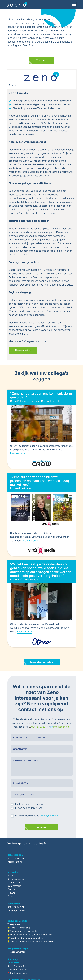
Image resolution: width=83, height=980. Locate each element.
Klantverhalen (14, 886)
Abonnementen (18, 952)
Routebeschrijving (19, 973)
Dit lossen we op (16, 879)
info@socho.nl (61, 727)
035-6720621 (39, 727)
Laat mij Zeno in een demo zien (33, 804)
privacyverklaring (50, 816)
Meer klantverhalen (42, 662)
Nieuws (11, 893)
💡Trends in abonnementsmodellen (25, 938)
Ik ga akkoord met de (37, 816)
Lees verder (17, 453)
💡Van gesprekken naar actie (22, 931)
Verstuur (41, 827)
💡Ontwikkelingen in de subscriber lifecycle (29, 935)
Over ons (12, 889)
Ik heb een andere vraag (29, 808)
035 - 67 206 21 (16, 858)
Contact (41, 60)
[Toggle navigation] (74, 4)
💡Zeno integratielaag (19, 928)
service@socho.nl (16, 910)
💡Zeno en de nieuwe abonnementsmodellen (30, 941)
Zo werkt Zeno (15, 882)
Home (10, 876)
